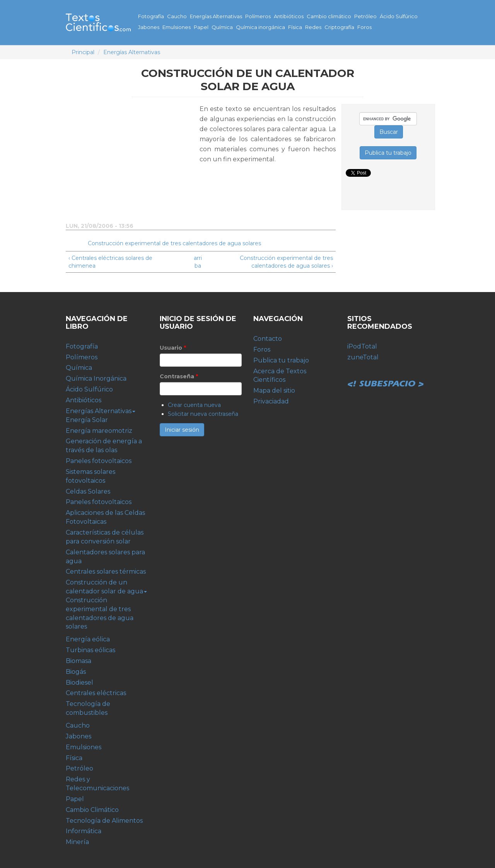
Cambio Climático (92, 810)
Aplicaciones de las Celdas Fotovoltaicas (105, 517)
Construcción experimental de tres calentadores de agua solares (174, 243)
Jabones (149, 27)
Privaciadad (271, 401)
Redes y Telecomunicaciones (97, 784)
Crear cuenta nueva (194, 405)
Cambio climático (329, 16)
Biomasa (79, 661)
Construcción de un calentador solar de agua (106, 587)
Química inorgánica (260, 27)
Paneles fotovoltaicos (99, 461)
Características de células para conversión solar (105, 537)
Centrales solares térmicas (106, 572)
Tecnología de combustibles (88, 708)
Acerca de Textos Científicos (280, 376)
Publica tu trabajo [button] (388, 153)
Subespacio (386, 375)
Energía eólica (88, 639)
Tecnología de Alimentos (104, 821)
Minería (77, 842)
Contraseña (179, 376)
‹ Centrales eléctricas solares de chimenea (110, 262)
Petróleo (365, 16)
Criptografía (339, 27)
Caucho (177, 16)
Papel (201, 27)
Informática (84, 831)
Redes (313, 27)
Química (222, 27)
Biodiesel (79, 683)
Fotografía (151, 16)
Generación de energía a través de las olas (104, 446)
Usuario (173, 348)
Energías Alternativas (216, 16)
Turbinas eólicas (90, 650)
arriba (198, 262)
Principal (83, 52)
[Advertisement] (131, 158)
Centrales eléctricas (96, 693)
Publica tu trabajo (281, 360)
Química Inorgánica (96, 378)
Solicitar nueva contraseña (203, 414)
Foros (364, 27)
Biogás (76, 672)
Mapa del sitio (274, 390)
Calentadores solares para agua (105, 557)
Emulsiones (177, 27)
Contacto (268, 339)
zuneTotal (363, 357)
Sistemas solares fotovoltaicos (90, 476)
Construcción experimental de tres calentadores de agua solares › (286, 262)
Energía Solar (87, 420)
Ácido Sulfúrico (399, 16)
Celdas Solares (88, 491)
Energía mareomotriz (99, 431)
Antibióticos (289, 16)
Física (295, 27)
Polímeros (258, 16)
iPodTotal (362, 346)
